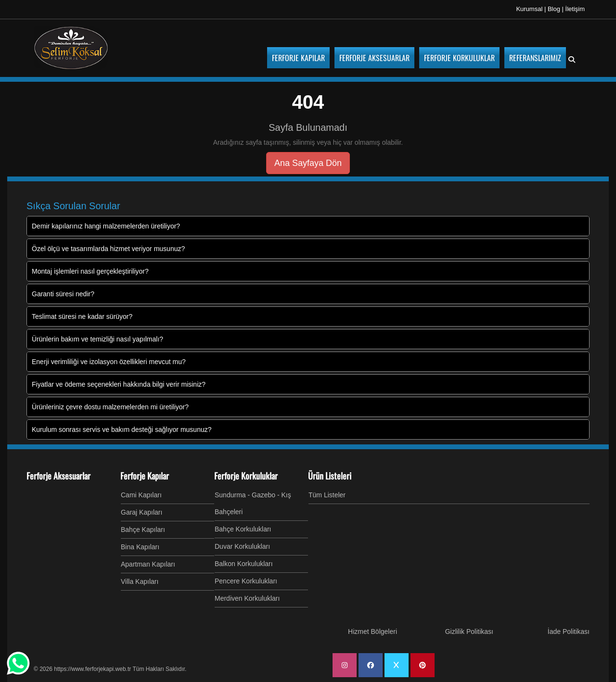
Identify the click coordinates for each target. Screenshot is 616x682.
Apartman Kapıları (148, 564)
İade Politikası (569, 631)
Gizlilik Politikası (469, 631)
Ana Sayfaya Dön (308, 163)
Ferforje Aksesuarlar (58, 476)
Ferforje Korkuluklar (246, 476)
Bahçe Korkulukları (243, 529)
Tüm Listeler (327, 495)
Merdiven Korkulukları (247, 598)
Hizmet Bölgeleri (372, 631)
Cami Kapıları (141, 495)
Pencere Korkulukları (246, 581)
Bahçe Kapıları (143, 530)
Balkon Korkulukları (244, 564)
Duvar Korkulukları (242, 546)
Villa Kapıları (140, 581)
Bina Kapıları (140, 547)
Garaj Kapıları (141, 512)
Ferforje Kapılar (145, 476)
